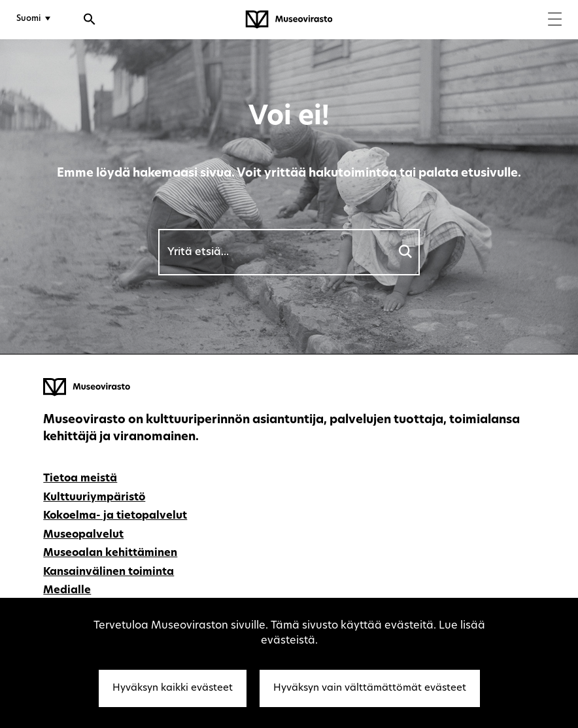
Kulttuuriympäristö (94, 498)
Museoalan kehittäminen (110, 553)
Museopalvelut (83, 535)
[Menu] (555, 21)
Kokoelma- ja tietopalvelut (115, 516)
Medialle (67, 591)
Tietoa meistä (80, 479)
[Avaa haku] (90, 21)
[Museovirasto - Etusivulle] (289, 20)
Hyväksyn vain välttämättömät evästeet (370, 688)
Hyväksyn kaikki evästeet (173, 688)
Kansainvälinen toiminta (109, 572)
